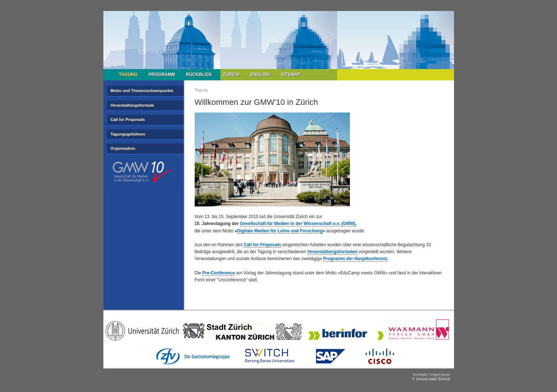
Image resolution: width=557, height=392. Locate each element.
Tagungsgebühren (128, 134)
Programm (162, 75)
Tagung (128, 75)
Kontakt (420, 374)
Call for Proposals (128, 119)
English (260, 75)
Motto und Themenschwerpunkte (142, 91)
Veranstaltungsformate (132, 105)
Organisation (123, 148)
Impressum (440, 374)
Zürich (231, 75)
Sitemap (291, 75)
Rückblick (199, 75)
